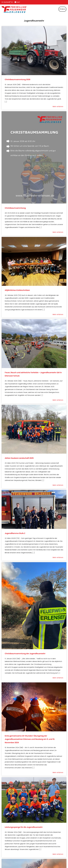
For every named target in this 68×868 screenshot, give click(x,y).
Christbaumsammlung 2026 (18, 80)
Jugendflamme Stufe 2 (15, 533)
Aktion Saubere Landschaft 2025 (19, 458)
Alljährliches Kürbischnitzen (17, 290)
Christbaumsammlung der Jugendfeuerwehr (25, 654)
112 (11, 2)
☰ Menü (62, 9)
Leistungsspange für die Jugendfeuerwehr (24, 827)
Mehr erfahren (58, 107)
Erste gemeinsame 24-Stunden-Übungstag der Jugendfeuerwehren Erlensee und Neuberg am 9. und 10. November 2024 (30, 739)
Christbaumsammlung (15, 208)
